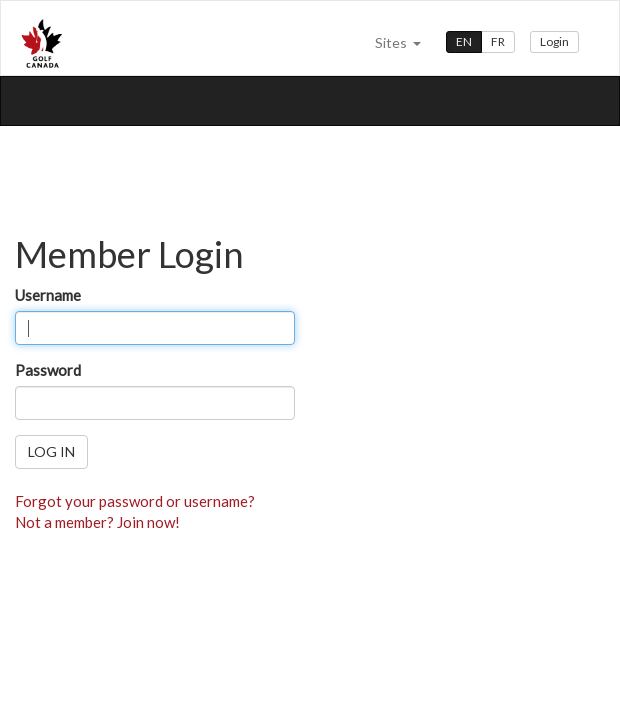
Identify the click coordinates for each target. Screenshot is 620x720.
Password (48, 370)
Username (48, 295)
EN (464, 41)
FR (498, 41)
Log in (51, 451)
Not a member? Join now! (97, 522)
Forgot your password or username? (135, 501)
